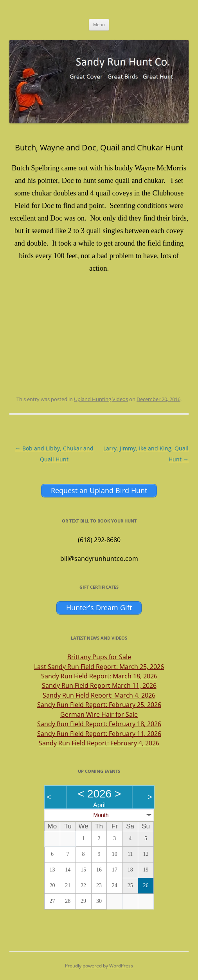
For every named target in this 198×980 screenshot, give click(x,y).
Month (101, 815)
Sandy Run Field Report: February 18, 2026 (99, 724)
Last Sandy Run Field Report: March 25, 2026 (99, 667)
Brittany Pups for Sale (99, 657)
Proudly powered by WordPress (99, 966)
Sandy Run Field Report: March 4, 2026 (99, 695)
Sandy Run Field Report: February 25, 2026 (99, 705)
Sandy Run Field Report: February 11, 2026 (99, 734)
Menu (99, 24)
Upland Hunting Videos (101, 399)
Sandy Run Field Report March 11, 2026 (99, 685)
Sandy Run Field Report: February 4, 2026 (99, 743)
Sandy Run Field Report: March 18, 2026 (99, 676)
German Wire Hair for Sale (99, 714)
